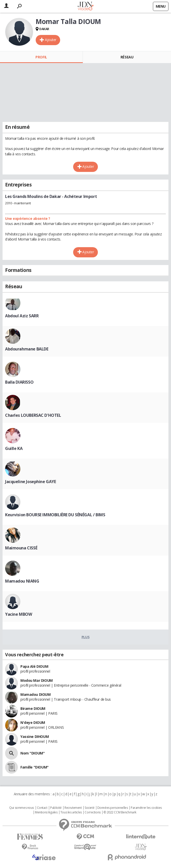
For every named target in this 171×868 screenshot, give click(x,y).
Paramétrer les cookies (146, 808)
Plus (85, 637)
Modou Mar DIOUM (37, 680)
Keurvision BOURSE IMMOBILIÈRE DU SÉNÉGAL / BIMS (55, 515)
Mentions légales (46, 812)
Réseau (127, 57)
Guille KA (14, 448)
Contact (42, 808)
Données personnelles (113, 808)
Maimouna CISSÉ (21, 548)
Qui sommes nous (22, 808)
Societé (89, 808)
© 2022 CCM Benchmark (120, 812)
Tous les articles (71, 812)
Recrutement (73, 808)
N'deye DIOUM (33, 722)
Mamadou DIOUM (36, 694)
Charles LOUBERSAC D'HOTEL (33, 415)
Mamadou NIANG (22, 581)
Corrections (93, 812)
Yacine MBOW (18, 614)
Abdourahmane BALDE (27, 349)
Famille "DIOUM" (35, 767)
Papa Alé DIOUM (34, 666)
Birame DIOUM (33, 708)
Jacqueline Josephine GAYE (31, 482)
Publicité (56, 808)
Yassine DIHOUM (35, 737)
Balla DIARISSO (19, 382)
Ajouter (51, 40)
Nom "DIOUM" (32, 753)
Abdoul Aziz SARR (22, 316)
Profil (41, 57)
